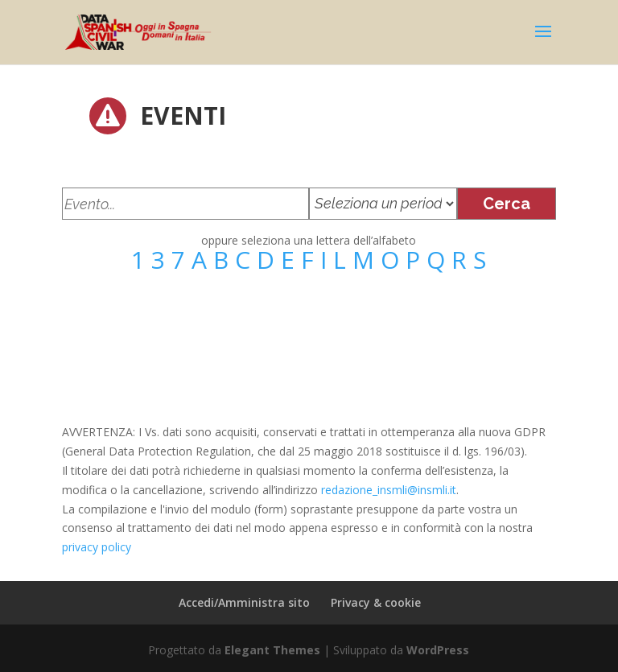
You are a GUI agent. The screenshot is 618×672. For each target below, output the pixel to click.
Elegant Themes (272, 650)
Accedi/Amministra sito (244, 602)
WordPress (438, 650)
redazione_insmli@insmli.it (389, 490)
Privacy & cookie (376, 602)
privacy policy (97, 547)
